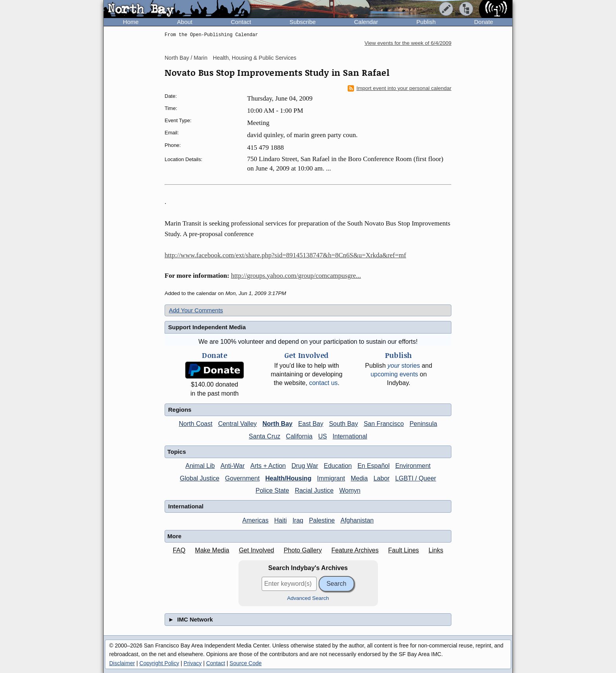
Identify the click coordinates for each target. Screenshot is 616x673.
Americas (256, 520)
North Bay (277, 424)
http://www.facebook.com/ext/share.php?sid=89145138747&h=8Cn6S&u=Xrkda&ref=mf (285, 255)
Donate (484, 22)
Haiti (280, 520)
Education (338, 466)
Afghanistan (357, 520)
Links (436, 550)
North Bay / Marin (186, 58)
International (350, 436)
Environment (413, 466)
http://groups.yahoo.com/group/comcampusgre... (296, 276)
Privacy (192, 663)
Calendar (366, 22)
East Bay (311, 424)
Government (242, 478)
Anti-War (233, 466)
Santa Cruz (264, 436)
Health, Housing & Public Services (255, 58)
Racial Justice (314, 491)
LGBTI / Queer (416, 478)
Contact (241, 22)
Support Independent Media (207, 327)
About (185, 22)
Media (359, 478)
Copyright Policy (159, 663)
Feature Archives (355, 550)
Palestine (322, 520)
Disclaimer (122, 663)
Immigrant (331, 478)
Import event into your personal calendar (400, 88)
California (299, 436)
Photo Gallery (303, 550)
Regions (180, 410)
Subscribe (303, 22)
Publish (426, 22)
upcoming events (394, 374)
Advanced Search (308, 598)
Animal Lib (200, 466)
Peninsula (423, 424)
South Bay (343, 424)
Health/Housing (288, 478)
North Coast (195, 424)
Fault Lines (403, 550)
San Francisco (384, 424)
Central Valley (237, 424)
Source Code (246, 663)
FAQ (179, 550)
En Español (374, 466)
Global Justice (200, 478)
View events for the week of (408, 43)
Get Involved (257, 550)
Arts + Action (268, 466)
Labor (382, 478)
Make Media (212, 550)
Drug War (305, 466)
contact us (324, 383)
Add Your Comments (196, 310)
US (323, 436)
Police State (272, 491)
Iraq (298, 520)
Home (131, 22)
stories (404, 366)
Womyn (350, 491)
